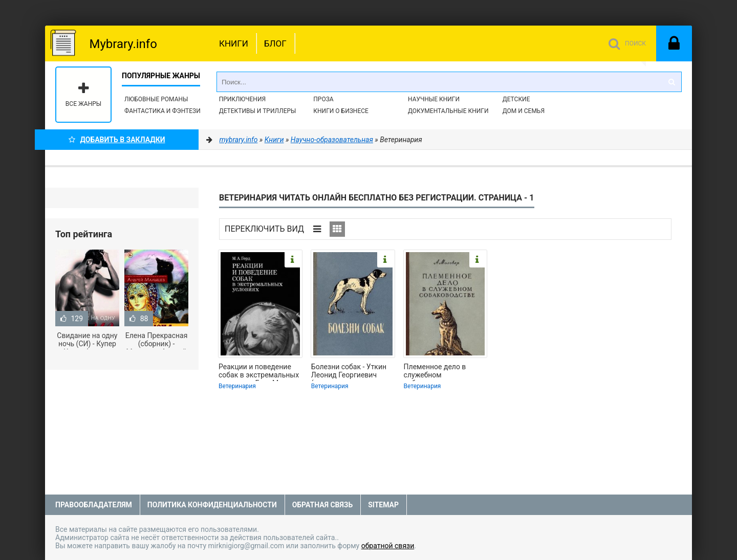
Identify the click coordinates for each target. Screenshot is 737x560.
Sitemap (383, 505)
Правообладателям (94, 505)
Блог (275, 43)
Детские (516, 99)
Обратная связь (322, 505)
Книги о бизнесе (341, 111)
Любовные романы (156, 99)
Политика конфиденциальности (212, 505)
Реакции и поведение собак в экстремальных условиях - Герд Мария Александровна (259, 372)
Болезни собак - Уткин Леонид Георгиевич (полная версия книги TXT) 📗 (349, 372)
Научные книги (434, 99)
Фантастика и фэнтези (162, 111)
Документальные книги (448, 111)
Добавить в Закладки (117, 140)
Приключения (242, 99)
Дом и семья (524, 111)
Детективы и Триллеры (258, 111)
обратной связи (388, 546)
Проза (323, 99)
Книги (234, 43)
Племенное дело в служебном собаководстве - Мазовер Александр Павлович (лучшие (438, 372)
